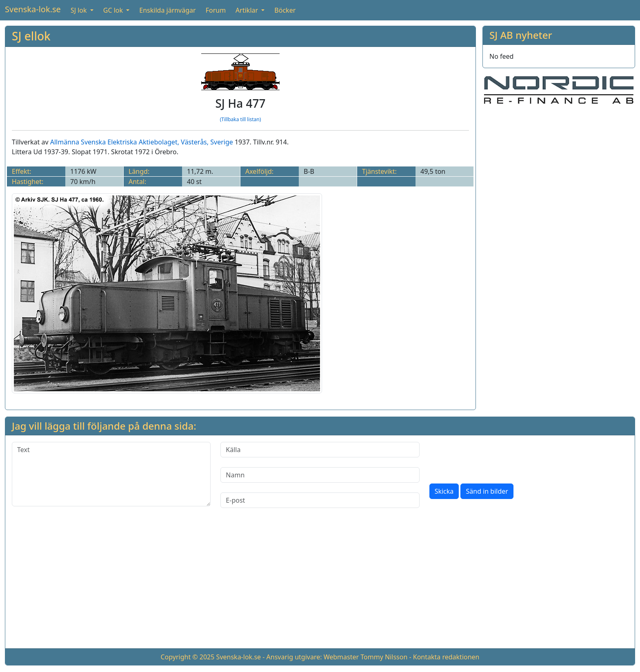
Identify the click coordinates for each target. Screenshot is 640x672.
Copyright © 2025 (187, 657)
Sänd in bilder (487, 491)
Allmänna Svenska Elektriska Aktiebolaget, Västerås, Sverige (142, 142)
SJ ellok (31, 36)
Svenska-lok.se (33, 9)
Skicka (444, 491)
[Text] (111, 474)
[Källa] (320, 450)
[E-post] (320, 500)
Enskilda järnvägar (167, 10)
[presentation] (491, 458)
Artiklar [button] (248, 10)
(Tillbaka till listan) (241, 119)
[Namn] (320, 475)
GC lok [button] (114, 10)
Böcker (285, 10)
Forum (216, 10)
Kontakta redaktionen (446, 657)
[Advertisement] (320, 585)
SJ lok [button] (80, 10)
